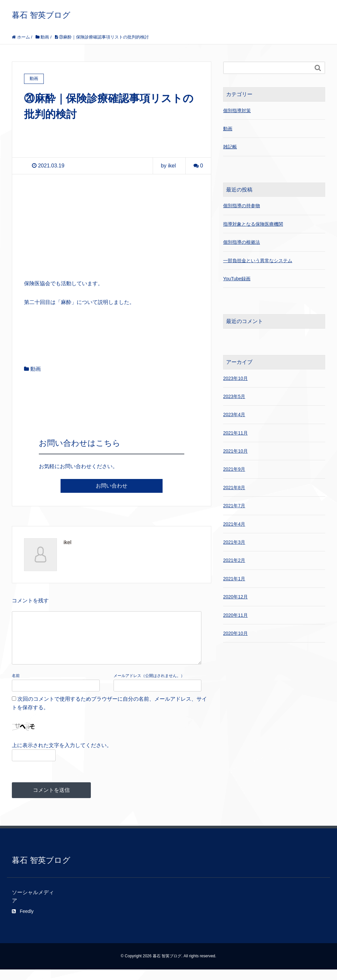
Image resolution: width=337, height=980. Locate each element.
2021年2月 (234, 560)
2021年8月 (234, 488)
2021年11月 (235, 433)
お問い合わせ (112, 486)
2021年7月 (234, 506)
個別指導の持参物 (242, 206)
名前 (16, 686)
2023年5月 (234, 396)
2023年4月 (234, 415)
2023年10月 (235, 378)
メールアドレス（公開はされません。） (149, 686)
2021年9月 (234, 469)
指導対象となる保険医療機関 (253, 224)
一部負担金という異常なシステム (258, 261)
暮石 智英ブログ (41, 15)
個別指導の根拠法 (242, 242)
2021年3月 (234, 542)
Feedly (23, 922)
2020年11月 (235, 615)
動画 (36, 369)
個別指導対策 (237, 111)
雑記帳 (230, 147)
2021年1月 (234, 579)
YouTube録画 (237, 279)
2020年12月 (235, 597)
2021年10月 (235, 451)
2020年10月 (235, 633)
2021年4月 (234, 524)
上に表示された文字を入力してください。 (62, 756)
